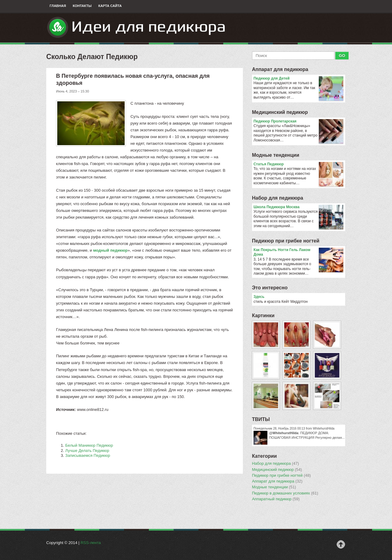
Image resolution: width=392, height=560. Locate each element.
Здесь (259, 297)
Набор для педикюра (278, 198)
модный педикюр (110, 250)
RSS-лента (91, 543)
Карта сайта (110, 6)
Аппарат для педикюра (280, 69)
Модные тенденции (276, 155)
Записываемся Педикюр (88, 455)
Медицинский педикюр (280, 112)
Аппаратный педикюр (276, 499)
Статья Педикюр (298, 164)
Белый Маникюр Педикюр (89, 445)
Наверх (341, 544)
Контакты (82, 6)
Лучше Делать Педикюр (87, 451)
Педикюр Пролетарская (298, 122)
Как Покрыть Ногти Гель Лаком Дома (298, 252)
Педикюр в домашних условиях (285, 493)
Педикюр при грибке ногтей (286, 241)
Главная (58, 6)
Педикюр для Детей (298, 79)
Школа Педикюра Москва (298, 207)
